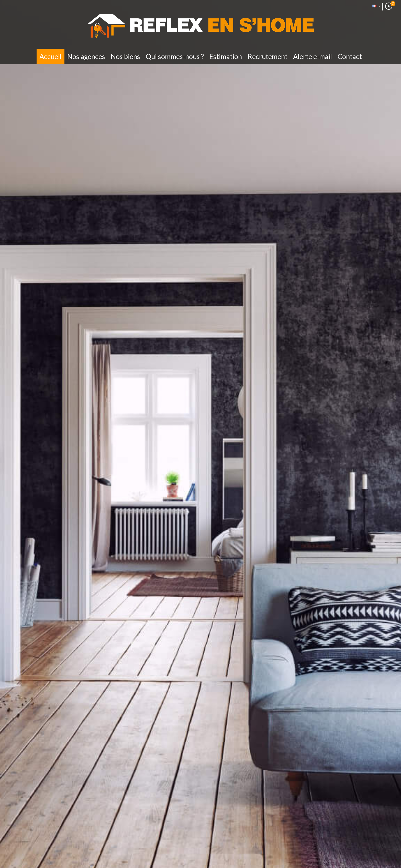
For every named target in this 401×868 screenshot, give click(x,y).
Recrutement (268, 56)
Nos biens (125, 56)
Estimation (226, 56)
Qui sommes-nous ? (175, 56)
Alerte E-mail (313, 56)
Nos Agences (86, 56)
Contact (350, 56)
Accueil (51, 56)
